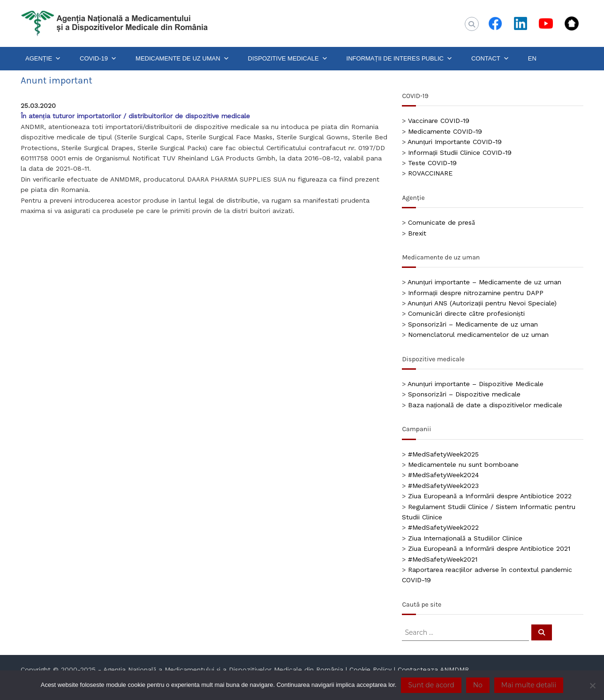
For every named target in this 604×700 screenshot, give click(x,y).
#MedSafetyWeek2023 (443, 486)
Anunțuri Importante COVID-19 (455, 142)
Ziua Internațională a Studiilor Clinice (465, 538)
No (478, 685)
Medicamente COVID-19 (445, 131)
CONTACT (490, 59)
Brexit (417, 233)
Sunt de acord (431, 685)
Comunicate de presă (441, 222)
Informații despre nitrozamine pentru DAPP (476, 293)
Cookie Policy (370, 670)
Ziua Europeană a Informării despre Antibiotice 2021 (489, 548)
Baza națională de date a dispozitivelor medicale (485, 405)
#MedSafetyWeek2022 (443, 527)
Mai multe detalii (529, 685)
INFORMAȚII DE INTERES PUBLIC (400, 59)
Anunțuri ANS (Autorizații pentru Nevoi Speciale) (482, 303)
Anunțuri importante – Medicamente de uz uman (484, 282)
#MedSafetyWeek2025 (443, 454)
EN (532, 58)
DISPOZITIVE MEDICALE (288, 59)
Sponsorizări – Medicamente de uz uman (473, 324)
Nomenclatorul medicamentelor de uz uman (478, 335)
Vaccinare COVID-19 (439, 121)
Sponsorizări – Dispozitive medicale (464, 394)
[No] (592, 685)
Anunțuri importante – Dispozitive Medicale (476, 384)
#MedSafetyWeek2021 (443, 559)
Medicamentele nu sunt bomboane (463, 464)
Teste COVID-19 (432, 163)
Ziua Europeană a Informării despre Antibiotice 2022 (490, 496)
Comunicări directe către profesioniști (466, 313)
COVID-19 (98, 59)
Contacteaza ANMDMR (433, 670)
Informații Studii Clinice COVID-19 (460, 152)
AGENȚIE (43, 59)
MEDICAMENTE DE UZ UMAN (182, 59)
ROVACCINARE (430, 173)
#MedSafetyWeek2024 (443, 475)
